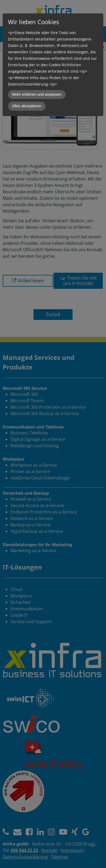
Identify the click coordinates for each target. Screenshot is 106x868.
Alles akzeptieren (27, 106)
